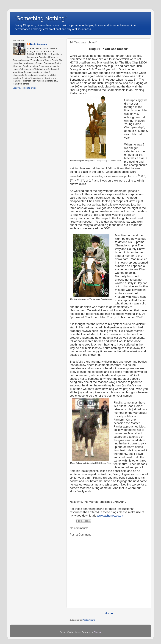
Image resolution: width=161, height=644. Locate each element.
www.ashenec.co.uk (110, 516)
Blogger (97, 632)
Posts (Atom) (89, 620)
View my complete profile (25, 88)
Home (109, 613)
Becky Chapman (38, 44)
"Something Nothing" (41, 18)
